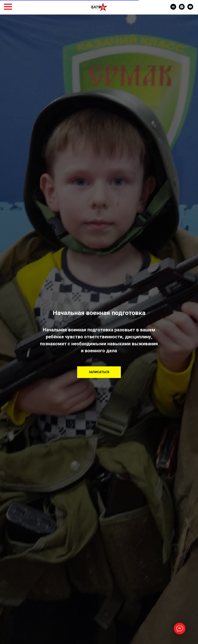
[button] (99, 372)
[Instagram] (182, 9)
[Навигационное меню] (8, 7)
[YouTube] (190, 9)
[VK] (173, 9)
